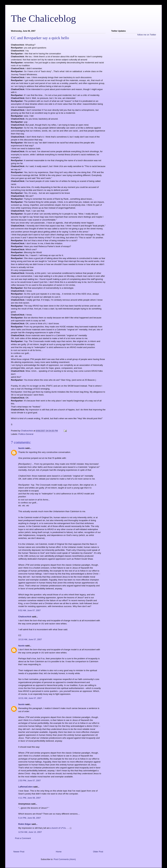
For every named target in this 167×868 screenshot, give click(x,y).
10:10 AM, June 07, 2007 (30, 639)
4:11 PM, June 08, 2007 (30, 798)
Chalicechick (25, 617)
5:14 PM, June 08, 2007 (30, 818)
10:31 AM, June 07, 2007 (30, 698)
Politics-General (26, 434)
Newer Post (19, 852)
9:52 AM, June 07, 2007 (29, 610)
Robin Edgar (25, 824)
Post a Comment (23, 838)
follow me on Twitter (147, 35)
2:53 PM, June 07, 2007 (30, 780)
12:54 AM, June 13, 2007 (30, 832)
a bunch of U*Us (58, 828)
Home (59, 852)
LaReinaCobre (25, 787)
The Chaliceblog (43, 18)
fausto (21, 448)
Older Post (98, 852)
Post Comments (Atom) (65, 859)
